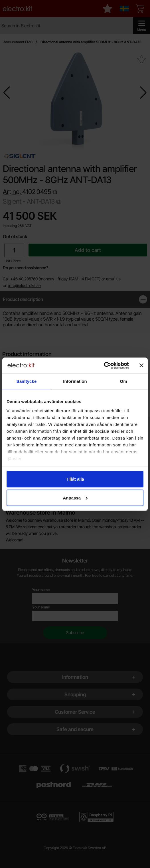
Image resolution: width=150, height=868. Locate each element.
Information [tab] (75, 381)
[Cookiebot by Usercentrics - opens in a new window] (104, 365)
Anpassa (75, 498)
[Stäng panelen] (141, 365)
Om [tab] (123, 381)
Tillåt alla (75, 479)
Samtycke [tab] (27, 381)
